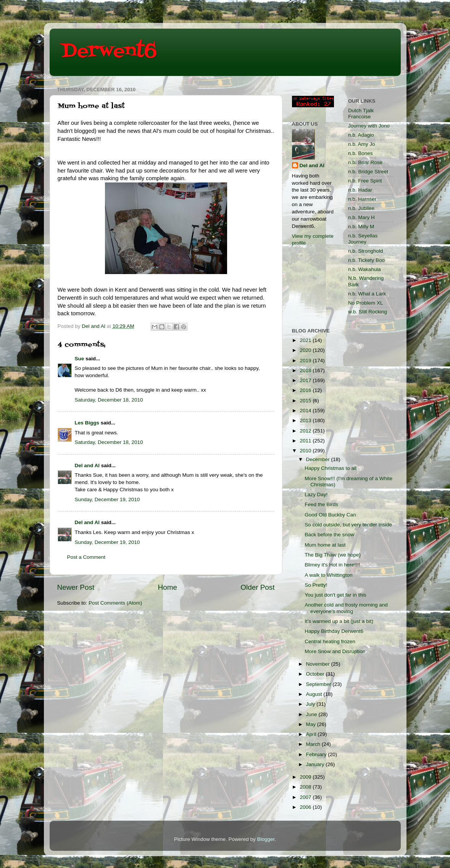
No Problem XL (366, 303)
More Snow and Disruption (335, 651)
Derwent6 (109, 52)
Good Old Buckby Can (330, 515)
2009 (306, 777)
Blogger (266, 839)
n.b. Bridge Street (368, 172)
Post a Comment (86, 557)
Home (168, 587)
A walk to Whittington (328, 575)
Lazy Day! (316, 495)
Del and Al (87, 465)
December (319, 459)
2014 (306, 411)
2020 (306, 350)
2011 (306, 441)
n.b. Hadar (360, 190)
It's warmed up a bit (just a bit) (339, 621)
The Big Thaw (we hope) (333, 555)
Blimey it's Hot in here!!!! (332, 565)
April (312, 734)
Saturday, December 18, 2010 (109, 400)
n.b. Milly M (361, 227)
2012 (306, 431)
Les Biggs (87, 423)
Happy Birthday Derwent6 (334, 631)
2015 (306, 401)
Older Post (257, 587)
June (312, 714)
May (312, 724)
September (319, 684)
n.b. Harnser (362, 199)
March (314, 744)
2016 (306, 390)
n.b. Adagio (361, 135)
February (317, 754)
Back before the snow (329, 535)
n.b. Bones (360, 153)
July (311, 704)
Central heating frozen (330, 641)
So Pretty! (316, 585)
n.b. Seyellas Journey (363, 239)
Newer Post (76, 587)
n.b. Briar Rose (365, 162)
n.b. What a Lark (367, 294)
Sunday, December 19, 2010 (107, 499)
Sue (80, 359)
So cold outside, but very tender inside (348, 525)
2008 (306, 787)
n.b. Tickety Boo (366, 260)
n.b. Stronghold (366, 251)
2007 (306, 797)
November (319, 664)
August (315, 694)
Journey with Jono (369, 126)
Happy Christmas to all (331, 468)
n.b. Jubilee (361, 208)
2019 (306, 361)
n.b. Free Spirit (365, 181)
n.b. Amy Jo (362, 144)
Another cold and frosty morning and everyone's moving (346, 608)
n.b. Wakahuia (365, 269)
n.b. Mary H (361, 217)
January (316, 764)
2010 (306, 451)
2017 (306, 380)
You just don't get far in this (335, 595)
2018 (306, 370)
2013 (306, 420)
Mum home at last (325, 545)
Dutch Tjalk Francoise (361, 114)
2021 (306, 340)
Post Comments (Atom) (115, 603)
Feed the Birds (321, 504)
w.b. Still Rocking (368, 312)
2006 (306, 807)
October (316, 674)
